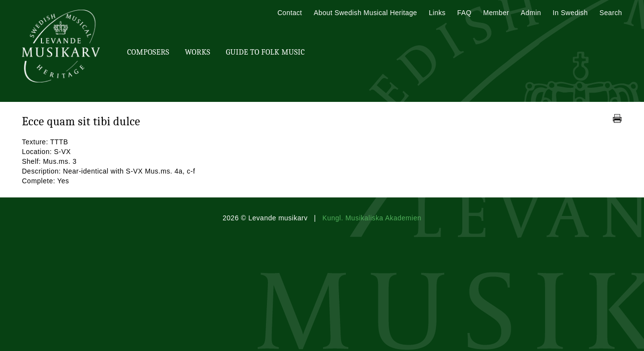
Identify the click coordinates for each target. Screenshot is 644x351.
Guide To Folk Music (265, 52)
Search (611, 13)
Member (496, 13)
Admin (531, 13)
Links (437, 13)
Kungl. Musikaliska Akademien (372, 218)
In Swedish (570, 13)
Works (197, 52)
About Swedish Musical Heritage (365, 13)
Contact (290, 13)
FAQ (464, 13)
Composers (148, 52)
